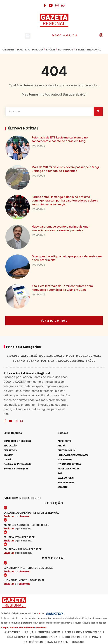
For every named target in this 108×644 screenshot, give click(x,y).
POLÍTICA (23, 50)
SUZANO (33, 361)
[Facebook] (45, 5)
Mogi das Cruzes (89, 356)
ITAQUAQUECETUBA (70, 361)
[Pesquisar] (98, 111)
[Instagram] (57, 5)
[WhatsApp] (63, 5)
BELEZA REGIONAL (88, 50)
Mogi (70, 356)
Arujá (29, 632)
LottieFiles (41, 627)
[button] (28, 36)
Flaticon (14, 627)
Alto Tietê (29, 356)
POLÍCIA (38, 50)
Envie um (9, 516)
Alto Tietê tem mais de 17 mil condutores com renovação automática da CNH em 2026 (62, 288)
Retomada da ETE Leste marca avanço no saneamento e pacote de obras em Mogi (60, 139)
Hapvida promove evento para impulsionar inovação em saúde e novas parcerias (61, 228)
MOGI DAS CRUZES (51, 356)
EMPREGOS (65, 50)
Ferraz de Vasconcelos (83, 632)
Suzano (19, 361)
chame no (24, 516)
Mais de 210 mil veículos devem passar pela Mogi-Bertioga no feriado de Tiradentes (66, 169)
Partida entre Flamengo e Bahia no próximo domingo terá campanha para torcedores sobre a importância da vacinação (65, 201)
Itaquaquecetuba (44, 637)
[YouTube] (51, 5)
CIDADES (9, 50)
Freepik (4, 627)
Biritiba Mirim (49, 632)
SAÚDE (50, 50)
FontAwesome (26, 627)
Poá (95, 637)
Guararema (16, 637)
